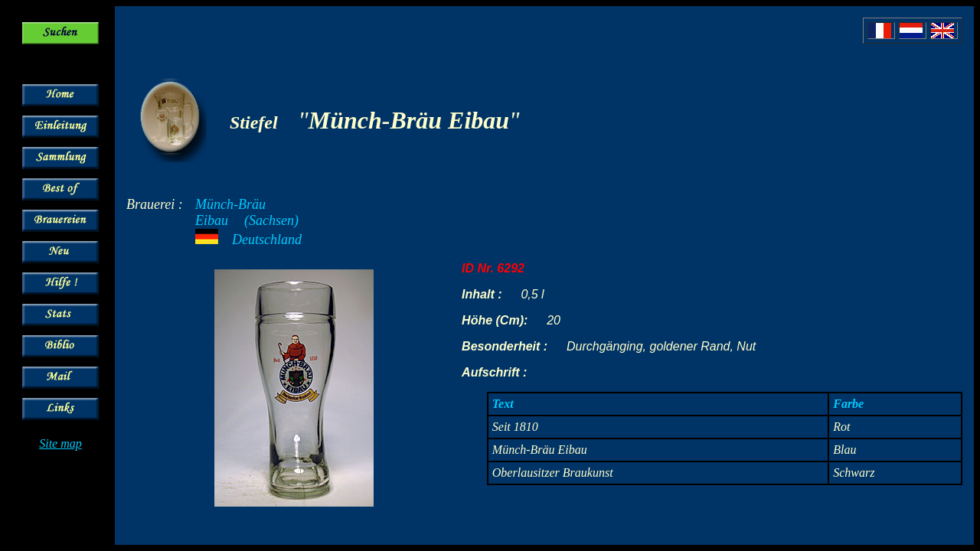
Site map (60, 443)
